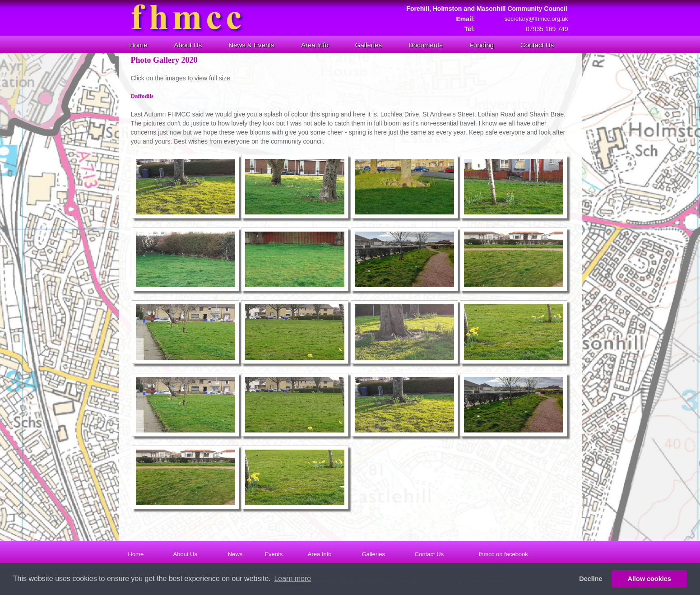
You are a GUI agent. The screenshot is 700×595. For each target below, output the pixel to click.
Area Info (315, 45)
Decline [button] (591, 579)
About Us (188, 45)
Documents (426, 45)
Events (274, 554)
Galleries (369, 45)
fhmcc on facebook (503, 554)
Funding (482, 45)
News (235, 554)
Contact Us (537, 45)
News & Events (251, 45)
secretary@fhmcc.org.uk (536, 19)
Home (139, 45)
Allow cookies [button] (649, 579)
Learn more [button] (292, 579)
